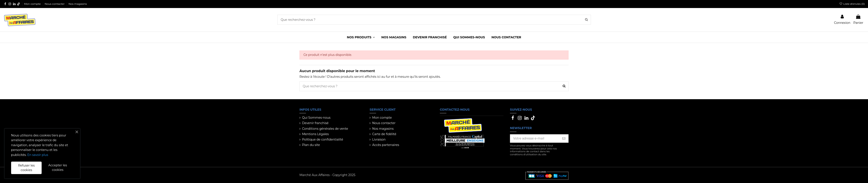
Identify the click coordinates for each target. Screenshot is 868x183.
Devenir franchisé (315, 123)
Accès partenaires (386, 145)
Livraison (379, 139)
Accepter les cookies (58, 168)
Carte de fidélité (384, 134)
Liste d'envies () (852, 4)
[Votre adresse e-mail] (535, 139)
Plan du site (311, 145)
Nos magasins (78, 4)
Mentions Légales (315, 134)
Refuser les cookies (26, 168)
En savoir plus (38, 155)
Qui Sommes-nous (316, 118)
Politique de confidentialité (323, 139)
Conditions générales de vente (325, 129)
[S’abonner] (564, 139)
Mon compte (33, 4)
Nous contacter (55, 4)
